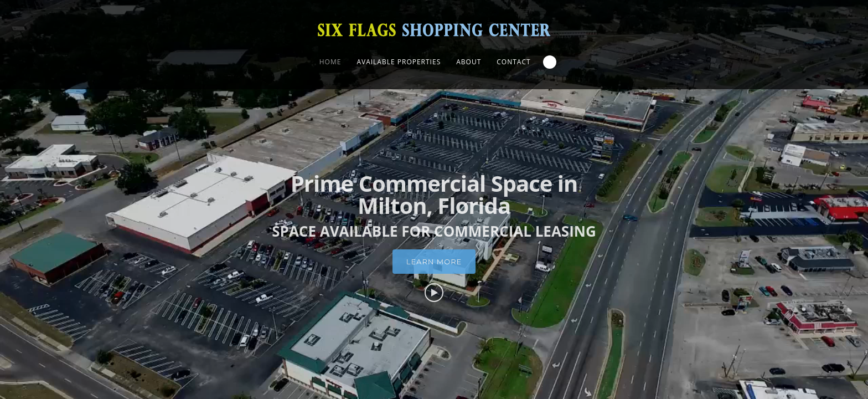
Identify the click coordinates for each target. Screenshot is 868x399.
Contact (513, 62)
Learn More (434, 275)
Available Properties (399, 62)
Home (330, 62)
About (469, 62)
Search (550, 62)
